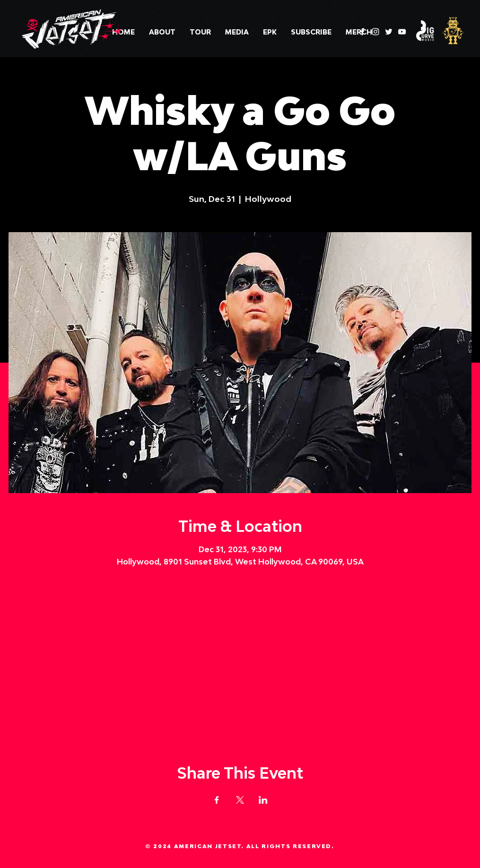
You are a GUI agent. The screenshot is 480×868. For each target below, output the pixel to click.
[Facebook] (362, 32)
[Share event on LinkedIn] (263, 800)
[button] (237, 32)
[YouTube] (402, 32)
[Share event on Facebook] (217, 800)
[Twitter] (389, 32)
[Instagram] (375, 32)
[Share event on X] (240, 800)
